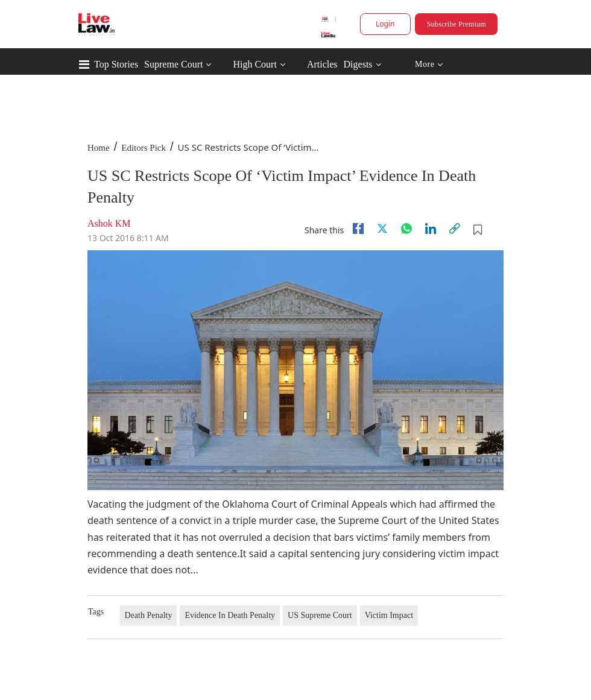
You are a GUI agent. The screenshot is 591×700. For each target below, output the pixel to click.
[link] (455, 229)
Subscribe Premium (457, 24)
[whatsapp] (406, 229)
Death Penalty (149, 615)
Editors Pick (144, 148)
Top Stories (116, 64)
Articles (322, 64)
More (429, 65)
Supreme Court (173, 64)
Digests (358, 64)
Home (99, 148)
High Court (254, 64)
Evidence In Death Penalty (230, 615)
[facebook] (358, 229)
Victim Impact (389, 615)
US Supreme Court (320, 615)
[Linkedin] (431, 229)
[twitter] (382, 229)
